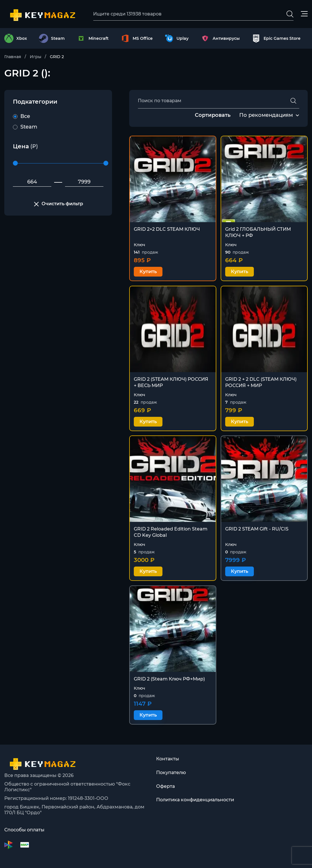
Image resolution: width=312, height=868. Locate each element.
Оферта (165, 786)
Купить (148, 272)
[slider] (15, 163)
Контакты (168, 759)
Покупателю (171, 773)
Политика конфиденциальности (195, 800)
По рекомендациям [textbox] (266, 115)
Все (21, 116)
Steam (25, 127)
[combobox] (266, 115)
